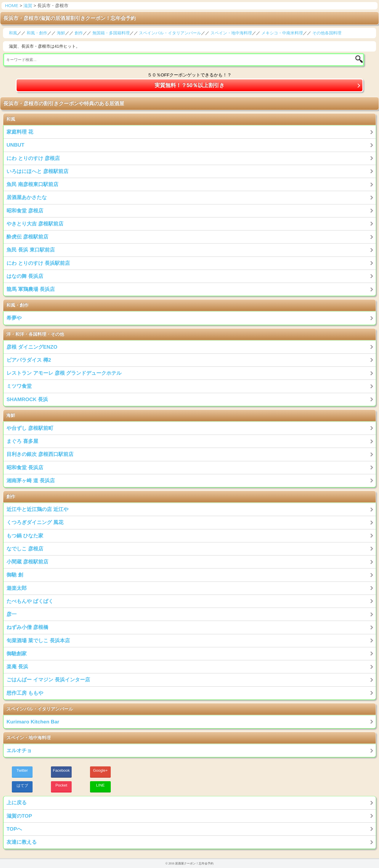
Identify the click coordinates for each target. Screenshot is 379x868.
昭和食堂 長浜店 (25, 467)
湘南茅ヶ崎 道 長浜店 (31, 481)
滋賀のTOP (19, 816)
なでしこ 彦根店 (25, 549)
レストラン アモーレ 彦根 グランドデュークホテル (64, 373)
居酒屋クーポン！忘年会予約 (194, 863)
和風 (13, 33)
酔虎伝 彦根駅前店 (27, 237)
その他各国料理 (327, 33)
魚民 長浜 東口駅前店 (31, 250)
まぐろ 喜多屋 (22, 441)
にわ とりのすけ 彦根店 (33, 158)
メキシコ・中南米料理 (282, 33)
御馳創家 (17, 654)
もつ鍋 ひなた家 (25, 536)
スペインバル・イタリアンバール (170, 33)
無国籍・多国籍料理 (111, 33)
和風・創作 (37, 33)
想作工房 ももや (25, 693)
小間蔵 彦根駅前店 (27, 562)
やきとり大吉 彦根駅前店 (35, 224)
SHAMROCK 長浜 (27, 399)
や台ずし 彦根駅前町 (30, 428)
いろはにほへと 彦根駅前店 (37, 171)
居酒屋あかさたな (27, 197)
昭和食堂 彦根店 (25, 211)
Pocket (61, 785)
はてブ (22, 785)
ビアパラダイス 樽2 (29, 360)
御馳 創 (15, 575)
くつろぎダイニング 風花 (35, 522)
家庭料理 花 (20, 132)
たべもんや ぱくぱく (30, 601)
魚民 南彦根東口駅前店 (32, 184)
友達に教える (22, 842)
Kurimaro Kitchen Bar (33, 722)
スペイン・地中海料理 (231, 33)
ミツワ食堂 (19, 386)
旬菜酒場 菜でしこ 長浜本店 (38, 640)
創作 (79, 33)
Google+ (100, 770)
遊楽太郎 (17, 588)
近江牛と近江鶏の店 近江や (37, 509)
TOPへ (14, 829)
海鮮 (61, 33)
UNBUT (15, 145)
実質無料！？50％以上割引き (189, 85)
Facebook (61, 770)
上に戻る (17, 803)
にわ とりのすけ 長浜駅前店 (38, 263)
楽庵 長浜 (17, 667)
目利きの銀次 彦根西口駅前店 (40, 454)
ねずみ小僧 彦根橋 (27, 627)
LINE (101, 785)
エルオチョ (19, 750)
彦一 (12, 614)
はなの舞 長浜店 (25, 276)
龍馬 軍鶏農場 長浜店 (31, 289)
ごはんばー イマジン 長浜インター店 (48, 680)
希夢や (14, 318)
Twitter (22, 770)
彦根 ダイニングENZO (32, 347)
